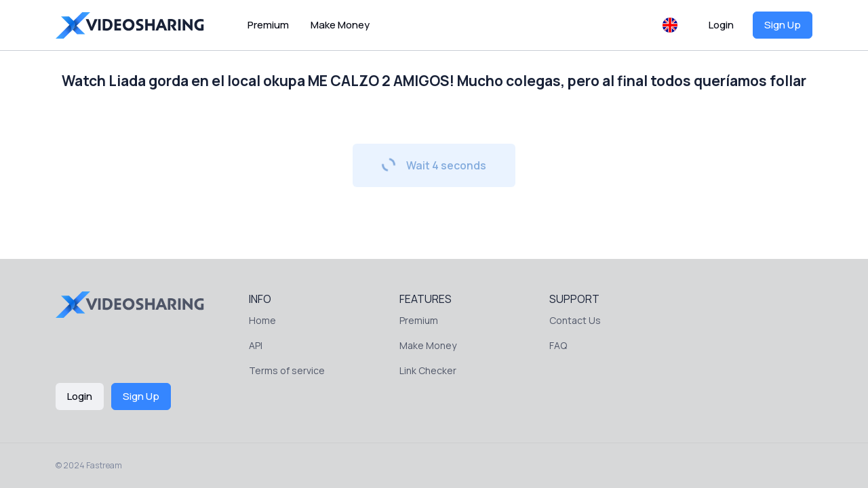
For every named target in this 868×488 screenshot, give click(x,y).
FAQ (558, 345)
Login (721, 25)
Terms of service (287, 370)
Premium (268, 25)
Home (262, 320)
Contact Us (575, 320)
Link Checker (428, 370)
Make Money (340, 25)
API (256, 345)
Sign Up (783, 25)
